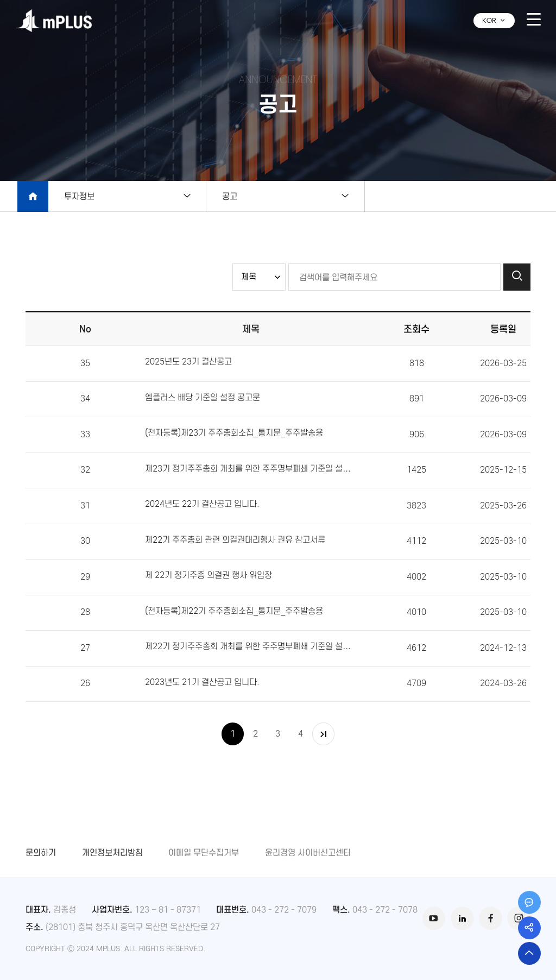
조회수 (416, 329)
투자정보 (79, 196)
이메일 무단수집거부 (204, 852)
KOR (494, 20)
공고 (247, 196)
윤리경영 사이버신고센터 (308, 852)
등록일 (503, 329)
